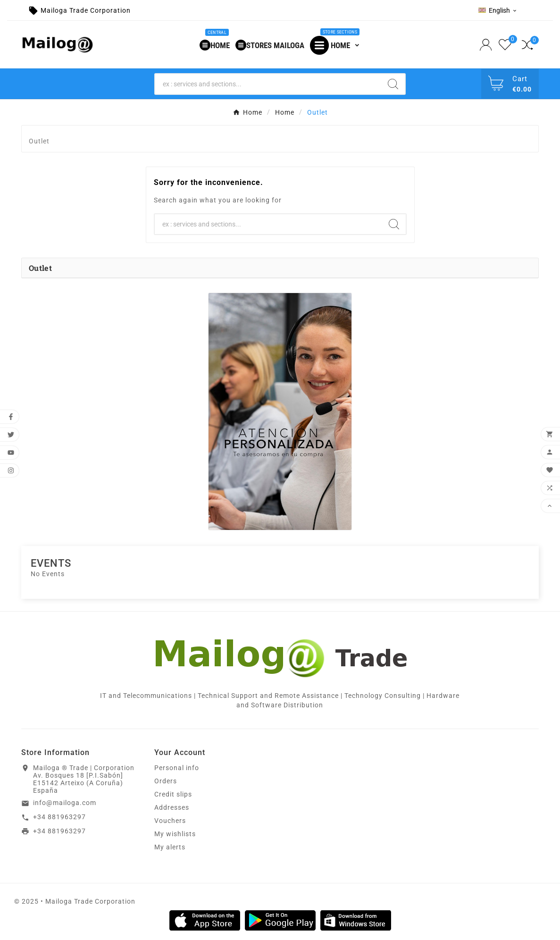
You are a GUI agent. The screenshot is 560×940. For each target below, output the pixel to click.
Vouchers (170, 821)
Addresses (172, 807)
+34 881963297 (59, 817)
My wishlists (175, 834)
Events (51, 563)
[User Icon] (487, 45)
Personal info (177, 768)
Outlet (40, 268)
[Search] (268, 84)
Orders (166, 781)
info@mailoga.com (65, 803)
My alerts (170, 847)
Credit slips (173, 794)
